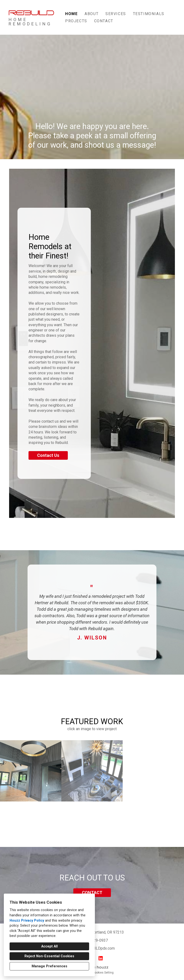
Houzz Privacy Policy (27, 921)
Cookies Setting (103, 973)
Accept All (49, 946)
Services (116, 14)
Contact (104, 21)
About (92, 14)
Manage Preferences (49, 966)
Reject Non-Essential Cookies (49, 956)
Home (71, 14)
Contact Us (48, 455)
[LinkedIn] (101, 958)
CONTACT (92, 893)
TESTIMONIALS (149, 14)
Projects (76, 21)
